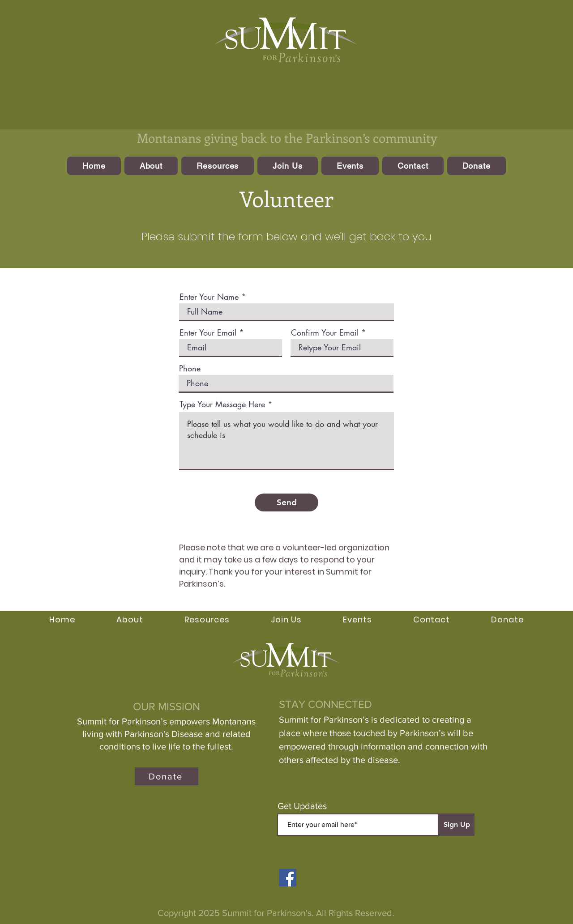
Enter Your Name (209, 297)
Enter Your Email (208, 332)
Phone (190, 368)
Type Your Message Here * (226, 404)
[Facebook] (288, 878)
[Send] (286, 502)
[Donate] (167, 776)
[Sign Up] (457, 825)
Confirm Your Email (325, 332)
